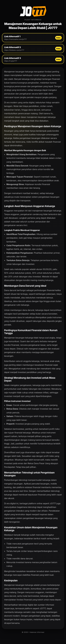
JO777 (53, 504)
